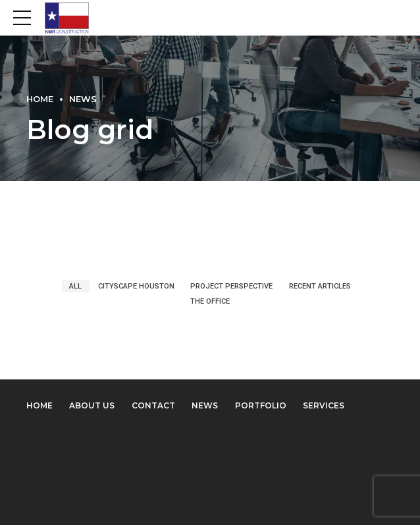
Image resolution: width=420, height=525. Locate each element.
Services (324, 405)
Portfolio (261, 405)
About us (92, 405)
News (83, 99)
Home (40, 99)
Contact (153, 405)
